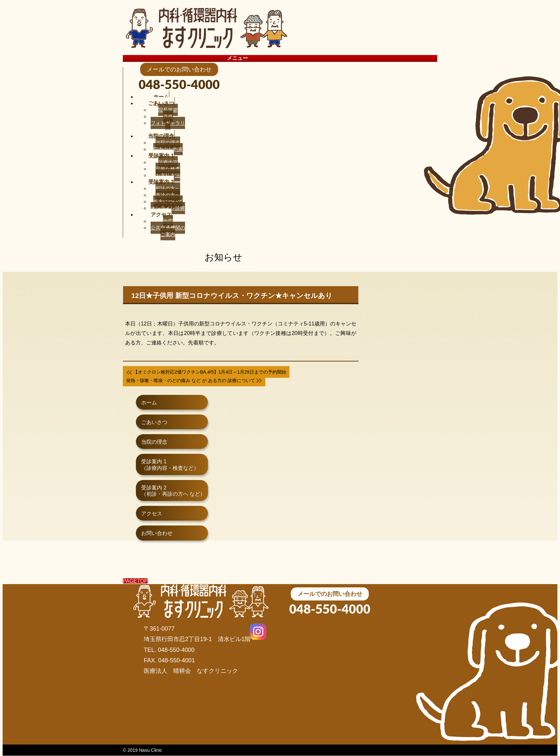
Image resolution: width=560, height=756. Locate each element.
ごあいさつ (154, 422)
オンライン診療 (168, 208)
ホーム (149, 403)
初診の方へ (168, 188)
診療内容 (168, 162)
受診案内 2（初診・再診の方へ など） (173, 491)
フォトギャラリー (168, 126)
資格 (168, 116)
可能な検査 (168, 169)
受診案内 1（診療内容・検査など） (170, 465)
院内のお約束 (168, 149)
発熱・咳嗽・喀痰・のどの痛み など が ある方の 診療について (194, 380)
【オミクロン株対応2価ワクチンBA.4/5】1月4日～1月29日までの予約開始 (206, 372)
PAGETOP (135, 581)
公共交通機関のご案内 (168, 231)
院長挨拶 (168, 110)
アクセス (152, 514)
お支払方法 (168, 175)
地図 (168, 221)
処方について (168, 202)
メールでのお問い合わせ (330, 594)
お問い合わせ (157, 533)
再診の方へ (168, 195)
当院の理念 (168, 143)
